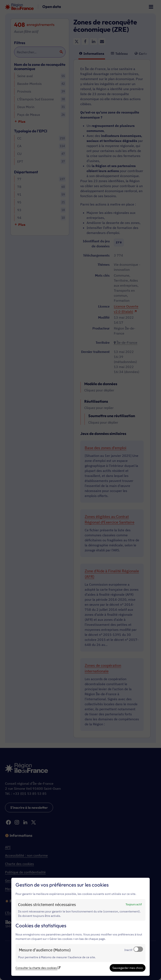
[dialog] (80, 927)
